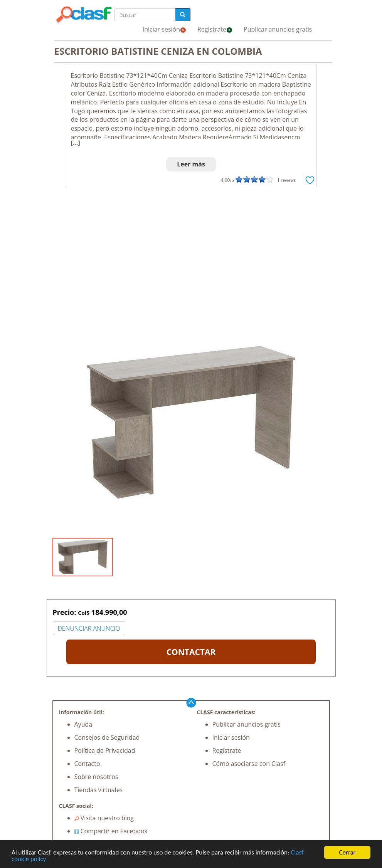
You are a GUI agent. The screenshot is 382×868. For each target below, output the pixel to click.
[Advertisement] (191, 249)
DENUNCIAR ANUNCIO (89, 628)
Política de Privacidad (105, 750)
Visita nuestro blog (104, 818)
